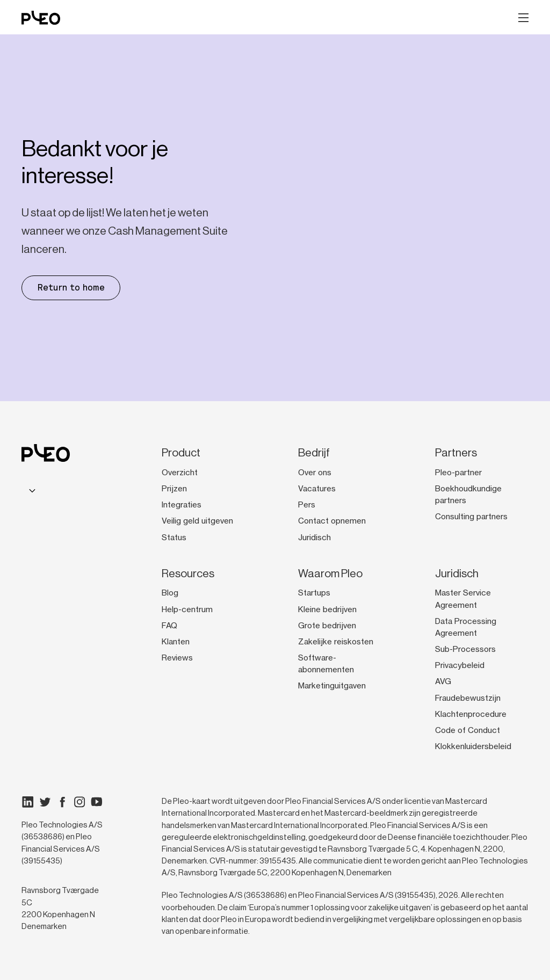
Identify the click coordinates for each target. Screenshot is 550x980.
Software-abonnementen (326, 664)
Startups (314, 593)
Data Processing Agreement (466, 627)
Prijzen (174, 489)
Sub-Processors (465, 649)
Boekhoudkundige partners (468, 495)
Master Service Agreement (463, 599)
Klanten (176, 642)
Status (174, 538)
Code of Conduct (468, 730)
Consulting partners (471, 517)
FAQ (169, 626)
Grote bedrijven (327, 626)
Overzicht (180, 473)
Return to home (71, 288)
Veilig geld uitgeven (197, 521)
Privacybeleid (460, 665)
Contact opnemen (332, 521)
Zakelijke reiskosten (336, 642)
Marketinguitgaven (332, 686)
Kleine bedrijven (327, 609)
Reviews (177, 658)
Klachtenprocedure (471, 714)
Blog (170, 593)
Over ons (315, 473)
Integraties (182, 505)
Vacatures (317, 489)
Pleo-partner (458, 473)
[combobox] (31, 490)
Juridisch (314, 538)
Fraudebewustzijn (468, 698)
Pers (307, 505)
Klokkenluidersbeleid (473, 746)
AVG (443, 681)
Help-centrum (187, 609)
